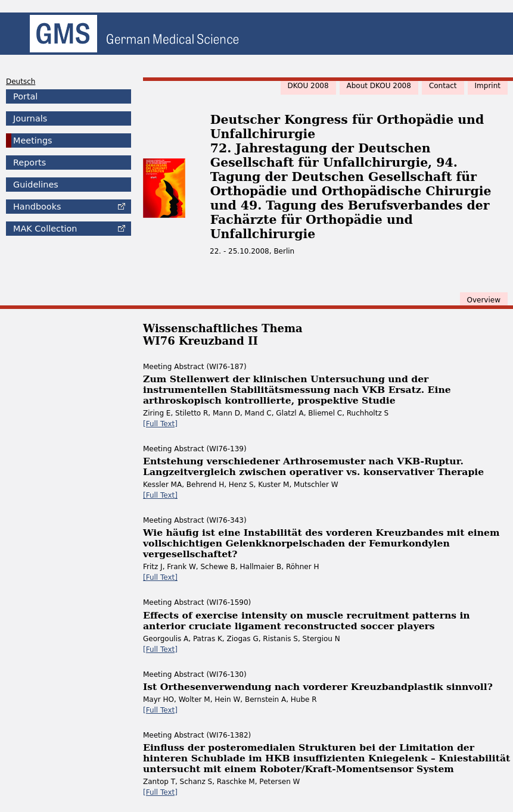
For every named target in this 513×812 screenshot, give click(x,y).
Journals (30, 118)
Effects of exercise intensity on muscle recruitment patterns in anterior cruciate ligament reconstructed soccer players (307, 621)
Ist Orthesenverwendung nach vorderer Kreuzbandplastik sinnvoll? (318, 687)
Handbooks (37, 207)
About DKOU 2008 (379, 86)
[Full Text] (160, 424)
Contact (443, 86)
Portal (25, 96)
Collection (45, 229)
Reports (29, 163)
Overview (484, 300)
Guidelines (36, 185)
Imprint (488, 86)
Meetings (33, 140)
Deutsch (21, 82)
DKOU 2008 (308, 86)
